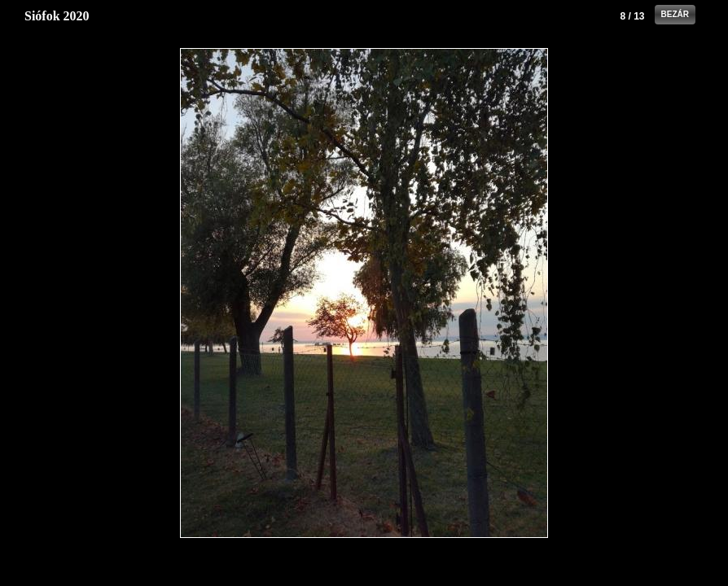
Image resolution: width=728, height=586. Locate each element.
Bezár (675, 14)
